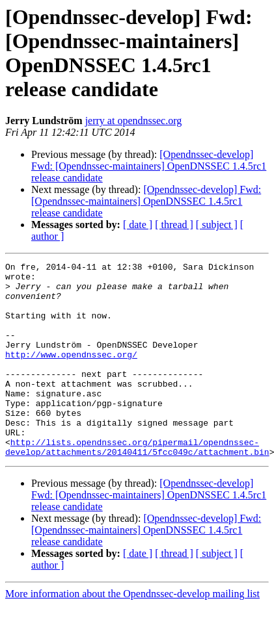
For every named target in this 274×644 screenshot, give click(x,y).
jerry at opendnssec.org (134, 121)
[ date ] (138, 225)
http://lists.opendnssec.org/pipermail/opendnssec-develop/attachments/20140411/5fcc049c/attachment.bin (137, 485)
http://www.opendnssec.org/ (71, 374)
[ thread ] (174, 225)
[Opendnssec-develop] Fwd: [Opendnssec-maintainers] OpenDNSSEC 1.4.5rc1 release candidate (149, 166)
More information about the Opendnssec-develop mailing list (132, 633)
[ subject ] (217, 225)
